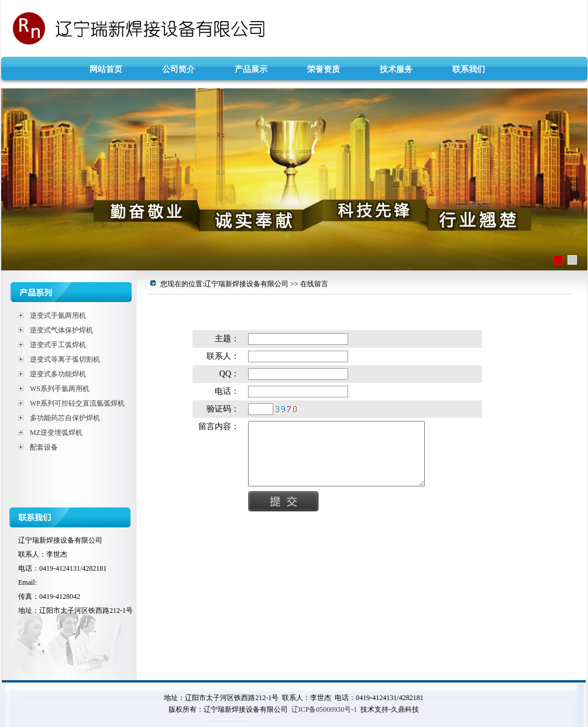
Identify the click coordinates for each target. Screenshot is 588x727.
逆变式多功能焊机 (58, 374)
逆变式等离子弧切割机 (65, 359)
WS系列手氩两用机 (60, 389)
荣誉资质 (324, 69)
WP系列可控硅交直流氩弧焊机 (77, 403)
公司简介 (178, 69)
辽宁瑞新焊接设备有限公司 (294, 28)
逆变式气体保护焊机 (61, 330)
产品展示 (251, 69)
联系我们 (469, 69)
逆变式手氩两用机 (58, 316)
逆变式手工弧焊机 (58, 345)
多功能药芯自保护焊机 (65, 418)
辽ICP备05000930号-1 (324, 709)
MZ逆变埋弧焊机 (56, 433)
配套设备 (44, 447)
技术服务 (396, 69)
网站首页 (106, 69)
